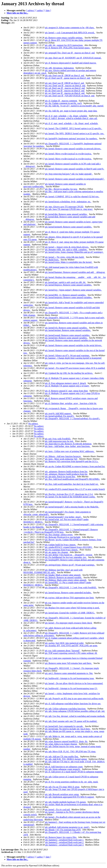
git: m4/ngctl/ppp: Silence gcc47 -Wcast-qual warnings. (70, 565)
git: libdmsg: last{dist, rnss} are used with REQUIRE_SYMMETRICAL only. (53, 571)
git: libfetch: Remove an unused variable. (64, 577)
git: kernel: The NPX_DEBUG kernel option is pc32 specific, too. (75, 133)
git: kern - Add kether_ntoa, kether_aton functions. (68, 446)
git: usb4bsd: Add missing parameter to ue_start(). (68, 827)
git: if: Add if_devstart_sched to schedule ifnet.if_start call (71, 118)
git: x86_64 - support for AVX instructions (64, 45)
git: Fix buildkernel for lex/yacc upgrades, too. (66, 557)
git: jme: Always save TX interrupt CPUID (64, 207)
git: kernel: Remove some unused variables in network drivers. (73, 149)
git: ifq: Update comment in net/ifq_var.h (64, 103)
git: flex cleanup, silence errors (59, 535)
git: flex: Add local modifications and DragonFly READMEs (73, 479)
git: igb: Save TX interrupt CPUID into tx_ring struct (69, 209)
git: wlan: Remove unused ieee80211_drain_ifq (66, 741)
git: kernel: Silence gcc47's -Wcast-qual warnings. (68, 355)
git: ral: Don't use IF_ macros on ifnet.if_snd (65, 88)
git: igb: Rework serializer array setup (62, 794)
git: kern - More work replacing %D (61, 459)
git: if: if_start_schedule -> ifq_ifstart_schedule (66, 116)
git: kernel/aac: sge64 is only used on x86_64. (66, 282)
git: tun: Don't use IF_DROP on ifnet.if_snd (65, 75)
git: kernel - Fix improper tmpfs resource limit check (69, 623)
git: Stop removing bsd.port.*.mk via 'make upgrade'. (69, 174)
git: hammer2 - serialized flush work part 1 (65, 840)
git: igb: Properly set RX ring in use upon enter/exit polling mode (74, 699)
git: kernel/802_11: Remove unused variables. (66, 295)
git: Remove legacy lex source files (61, 837)
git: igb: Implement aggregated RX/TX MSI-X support (70, 797)
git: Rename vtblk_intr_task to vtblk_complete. (66, 250)
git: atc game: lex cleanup (57, 552)
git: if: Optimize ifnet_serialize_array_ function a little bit (71, 403)
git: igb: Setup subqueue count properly (63, 769)
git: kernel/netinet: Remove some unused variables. (68, 330)
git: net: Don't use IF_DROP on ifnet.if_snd (65, 83)
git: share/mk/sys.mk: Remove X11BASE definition (68, 444)
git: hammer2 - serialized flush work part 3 (65, 845)
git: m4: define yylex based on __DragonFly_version (69, 555)
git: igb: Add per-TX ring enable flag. (62, 757)
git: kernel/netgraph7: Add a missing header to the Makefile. (72, 507)
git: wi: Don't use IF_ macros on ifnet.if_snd (65, 93)
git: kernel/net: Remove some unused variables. (66, 338)
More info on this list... (17, 13)
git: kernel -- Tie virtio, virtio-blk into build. (65, 257)
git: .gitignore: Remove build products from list (66, 471)
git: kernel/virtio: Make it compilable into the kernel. (69, 262)
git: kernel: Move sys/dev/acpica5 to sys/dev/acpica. (69, 154)
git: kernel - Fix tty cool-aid (58, 809)
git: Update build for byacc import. (61, 545)
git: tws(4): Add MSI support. (59, 413)
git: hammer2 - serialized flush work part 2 (65, 842)
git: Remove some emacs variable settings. (64, 38)
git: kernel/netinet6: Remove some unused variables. (69, 227)
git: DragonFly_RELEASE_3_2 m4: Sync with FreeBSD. (71, 588)
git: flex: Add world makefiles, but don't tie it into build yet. (72, 484)
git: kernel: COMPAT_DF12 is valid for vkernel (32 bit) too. (72, 197)
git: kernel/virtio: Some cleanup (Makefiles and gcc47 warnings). (74, 252)
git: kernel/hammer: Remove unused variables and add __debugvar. (75, 272)
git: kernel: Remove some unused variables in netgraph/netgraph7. (75, 179)
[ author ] (40, 10)
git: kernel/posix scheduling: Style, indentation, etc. (68, 202)
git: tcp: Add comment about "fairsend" (63, 651)
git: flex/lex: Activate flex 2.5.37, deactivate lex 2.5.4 (69, 494)
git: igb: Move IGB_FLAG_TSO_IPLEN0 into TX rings (70, 751)
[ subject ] (31, 10)
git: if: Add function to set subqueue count (64, 767)
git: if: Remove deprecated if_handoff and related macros (71, 63)
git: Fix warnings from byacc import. (62, 550)
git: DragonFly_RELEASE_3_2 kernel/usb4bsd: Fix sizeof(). (73, 419)
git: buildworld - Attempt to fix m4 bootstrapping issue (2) (71, 688)
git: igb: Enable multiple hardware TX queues (66, 802)
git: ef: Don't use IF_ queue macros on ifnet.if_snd (68, 78)
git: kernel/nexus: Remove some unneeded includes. (68, 593)
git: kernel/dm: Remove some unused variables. (66, 214)
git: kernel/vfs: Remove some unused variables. (66, 328)
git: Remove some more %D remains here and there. (69, 663)
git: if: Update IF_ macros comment (61, 101)
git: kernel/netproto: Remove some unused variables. (69, 297)
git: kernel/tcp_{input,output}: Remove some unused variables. (73, 290)
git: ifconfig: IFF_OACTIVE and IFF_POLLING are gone (71, 646)
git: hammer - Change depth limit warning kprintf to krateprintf (73, 358)
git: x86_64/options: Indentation (60, 68)
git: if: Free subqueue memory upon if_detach (66, 383)
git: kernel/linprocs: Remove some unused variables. (69, 285)
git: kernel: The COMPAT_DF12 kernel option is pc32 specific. (74, 128)
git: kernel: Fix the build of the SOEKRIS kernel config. (70, 497)
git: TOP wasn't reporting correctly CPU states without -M (71, 653)
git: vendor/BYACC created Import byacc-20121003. (69, 547)
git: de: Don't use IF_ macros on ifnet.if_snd (65, 91)
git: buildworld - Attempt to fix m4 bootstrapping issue (70, 678)
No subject (33, 424)
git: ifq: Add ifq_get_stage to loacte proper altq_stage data (71, 111)
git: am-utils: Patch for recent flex (60, 477)
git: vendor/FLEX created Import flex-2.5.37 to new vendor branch (75, 489)
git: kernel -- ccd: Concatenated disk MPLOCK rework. (70, 33)
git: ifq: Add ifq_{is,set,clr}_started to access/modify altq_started (74, 106)
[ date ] (48, 10)
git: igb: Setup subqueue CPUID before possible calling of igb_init (75, 711)
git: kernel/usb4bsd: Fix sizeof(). (60, 416)
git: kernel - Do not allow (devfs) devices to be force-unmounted (74, 683)
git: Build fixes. (52, 260)
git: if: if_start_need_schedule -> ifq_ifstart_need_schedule (72, 123)
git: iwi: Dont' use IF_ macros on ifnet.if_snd (65, 86)
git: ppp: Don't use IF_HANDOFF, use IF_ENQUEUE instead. (73, 58)
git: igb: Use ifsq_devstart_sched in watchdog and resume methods (75, 716)
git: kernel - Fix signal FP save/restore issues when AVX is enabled (75, 368)
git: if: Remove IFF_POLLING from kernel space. (68, 48)
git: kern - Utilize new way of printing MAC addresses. (70, 451)
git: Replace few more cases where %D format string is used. (73, 608)
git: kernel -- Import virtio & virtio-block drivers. (67, 247)
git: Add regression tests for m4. (59, 441)
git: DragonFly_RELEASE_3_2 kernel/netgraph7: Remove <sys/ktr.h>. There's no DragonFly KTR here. (61, 531)
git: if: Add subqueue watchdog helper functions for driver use (73, 704)
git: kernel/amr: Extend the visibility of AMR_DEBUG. (70, 613)
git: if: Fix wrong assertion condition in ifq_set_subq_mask (72, 782)
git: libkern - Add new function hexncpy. (63, 456)
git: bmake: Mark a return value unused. (63, 575)
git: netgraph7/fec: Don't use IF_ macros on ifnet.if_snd (70, 53)
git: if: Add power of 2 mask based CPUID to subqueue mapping (74, 772)
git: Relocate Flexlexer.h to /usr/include (63, 537)
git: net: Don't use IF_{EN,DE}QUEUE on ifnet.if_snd (70, 96)
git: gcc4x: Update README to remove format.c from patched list (75, 466)
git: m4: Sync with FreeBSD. (58, 439)
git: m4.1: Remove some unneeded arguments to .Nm (69, 673)
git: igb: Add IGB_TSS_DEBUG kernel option (66, 759)
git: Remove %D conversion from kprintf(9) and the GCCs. (72, 461)
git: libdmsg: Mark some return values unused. (66, 580)
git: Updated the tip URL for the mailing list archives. (69, 373)
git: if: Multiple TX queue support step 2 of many (67, 386)
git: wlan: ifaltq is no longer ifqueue (61, 744)
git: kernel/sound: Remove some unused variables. (68, 335)
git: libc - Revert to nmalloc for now (61, 189)
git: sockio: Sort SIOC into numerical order (65, 643)
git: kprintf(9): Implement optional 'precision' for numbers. (71, 139)
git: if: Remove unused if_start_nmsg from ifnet (67, 391)
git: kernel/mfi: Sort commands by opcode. (64, 726)
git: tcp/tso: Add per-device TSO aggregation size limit (70, 598)
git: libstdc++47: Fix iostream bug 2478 (63, 830)
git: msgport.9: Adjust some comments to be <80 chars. (70, 28)
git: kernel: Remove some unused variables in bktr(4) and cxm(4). (75, 169)
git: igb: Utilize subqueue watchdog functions (66, 709)
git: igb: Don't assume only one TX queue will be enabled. (71, 721)
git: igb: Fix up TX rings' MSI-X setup (62, 787)
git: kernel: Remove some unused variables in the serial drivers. (74, 345)
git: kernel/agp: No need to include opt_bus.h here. (68, 729)
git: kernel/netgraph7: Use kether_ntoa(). (63, 517)
